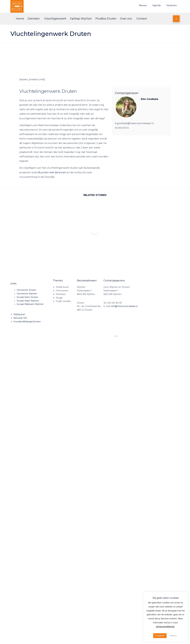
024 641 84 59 (115, 303)
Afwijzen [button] (173, 636)
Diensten (34, 19)
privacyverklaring (165, 627)
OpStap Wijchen (81, 19)
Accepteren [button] (160, 636)
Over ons (126, 19)
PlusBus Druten (106, 19)
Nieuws (143, 5)
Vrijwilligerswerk (55, 19)
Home (20, 19)
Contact (142, 19)
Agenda (157, 5)
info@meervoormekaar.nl (124, 306)
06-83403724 (122, 128)
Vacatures (172, 5)
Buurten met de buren (52, 172)
